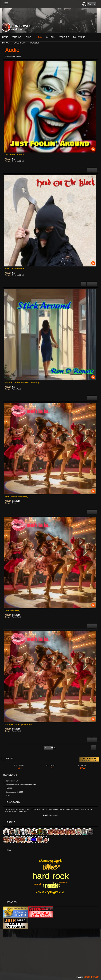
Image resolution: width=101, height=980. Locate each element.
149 (19, 767)
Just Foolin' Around (15, 154)
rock (52, 886)
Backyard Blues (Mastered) (18, 724)
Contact (10, 788)
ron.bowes (10, 56)
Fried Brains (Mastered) (17, 496)
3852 (82, 767)
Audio (19, 56)
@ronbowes (17, 29)
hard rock (51, 876)
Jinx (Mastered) (13, 610)
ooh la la (16, 501)
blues (50, 868)
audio (39, 37)
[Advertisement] (50, 951)
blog (28, 37)
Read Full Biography (50, 815)
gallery (51, 37)
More (64, 37)
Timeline (17, 37)
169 (50, 767)
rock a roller (38, 884)
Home (5, 37)
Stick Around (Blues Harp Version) (22, 382)
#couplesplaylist (50, 861)
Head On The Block (14, 268)
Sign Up (91, 4)
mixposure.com (91, 977)
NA (14, 159)
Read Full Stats (10, 775)
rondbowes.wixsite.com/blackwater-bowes (21, 784)
